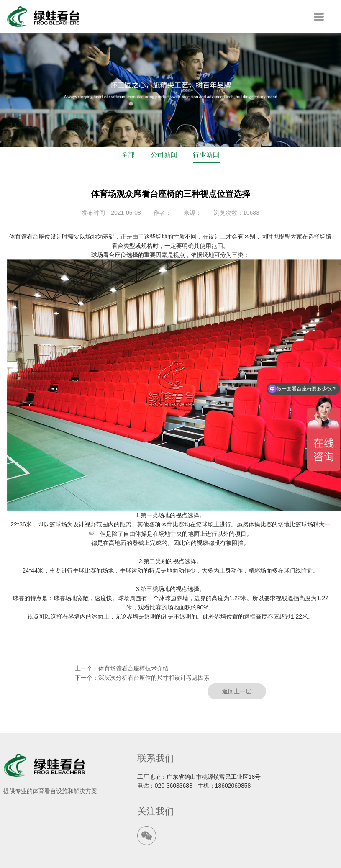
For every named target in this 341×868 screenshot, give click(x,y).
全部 (128, 155)
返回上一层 (237, 691)
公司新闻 (164, 155)
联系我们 (156, 758)
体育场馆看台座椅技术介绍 (133, 668)
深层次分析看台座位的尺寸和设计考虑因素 (154, 678)
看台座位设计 (44, 236)
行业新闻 (206, 155)
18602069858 (233, 786)
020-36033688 (174, 786)
